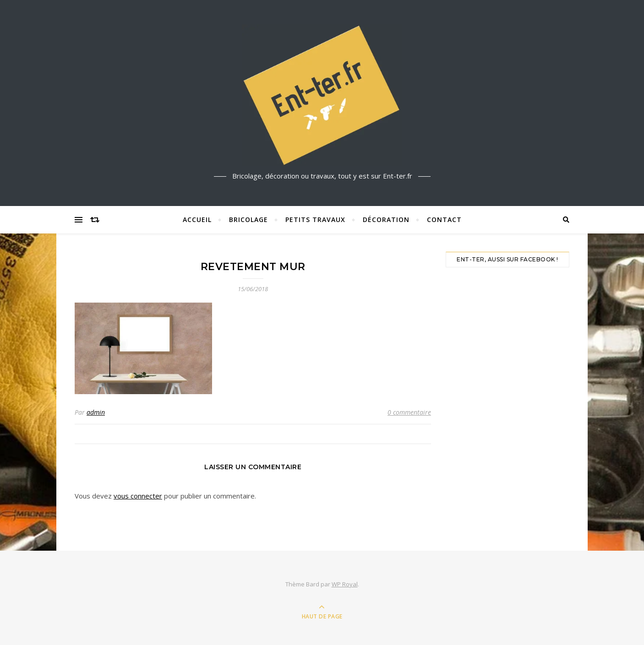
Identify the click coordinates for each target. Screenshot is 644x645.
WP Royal (345, 584)
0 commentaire (409, 412)
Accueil (197, 220)
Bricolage (248, 220)
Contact (444, 220)
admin (96, 412)
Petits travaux (315, 220)
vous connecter (138, 496)
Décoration (386, 220)
